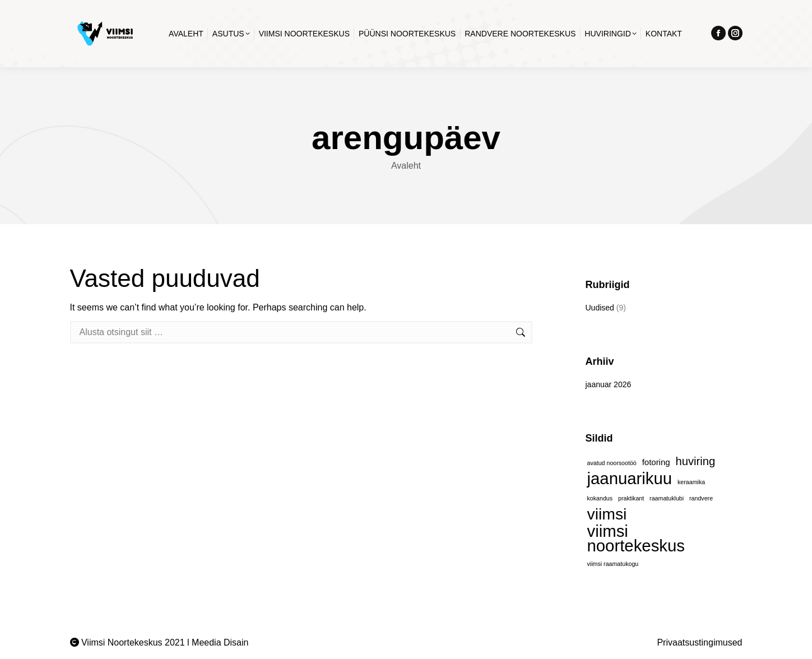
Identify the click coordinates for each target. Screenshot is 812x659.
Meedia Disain (220, 642)
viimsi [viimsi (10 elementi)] (607, 514)
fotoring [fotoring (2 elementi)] (656, 462)
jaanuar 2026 (609, 384)
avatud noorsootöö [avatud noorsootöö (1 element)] (612, 463)
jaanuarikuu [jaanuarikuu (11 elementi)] (630, 479)
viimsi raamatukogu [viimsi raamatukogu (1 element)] (613, 564)
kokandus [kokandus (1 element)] (600, 498)
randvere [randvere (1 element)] (701, 498)
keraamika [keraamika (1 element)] (691, 482)
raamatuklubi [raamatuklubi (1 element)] (667, 498)
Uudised (600, 308)
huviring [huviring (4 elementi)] (696, 461)
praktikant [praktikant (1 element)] (631, 498)
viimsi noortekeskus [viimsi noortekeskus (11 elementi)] (636, 539)
